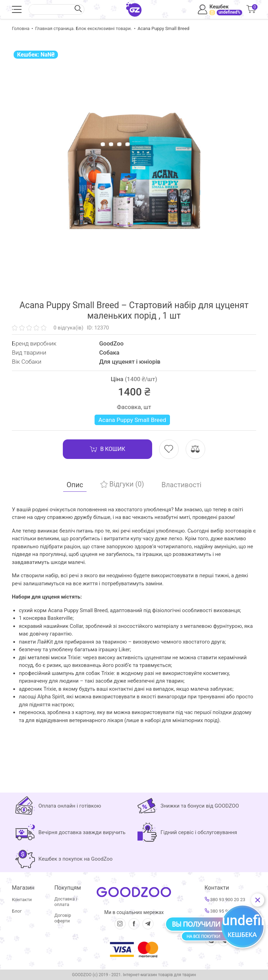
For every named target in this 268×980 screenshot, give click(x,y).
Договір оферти (63, 918)
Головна (21, 28)
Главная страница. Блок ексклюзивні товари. (84, 28)
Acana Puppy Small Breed (132, 420)
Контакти (22, 900)
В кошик (107, 449)
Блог (17, 911)
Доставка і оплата (66, 902)
